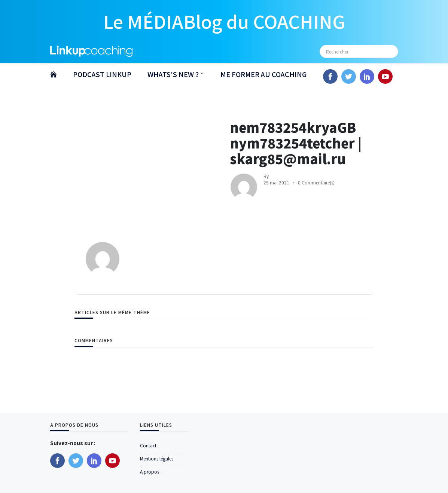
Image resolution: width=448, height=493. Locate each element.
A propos (150, 471)
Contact (148, 445)
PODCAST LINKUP (102, 74)
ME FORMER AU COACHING (263, 74)
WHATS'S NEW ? (173, 74)
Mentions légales (157, 458)
